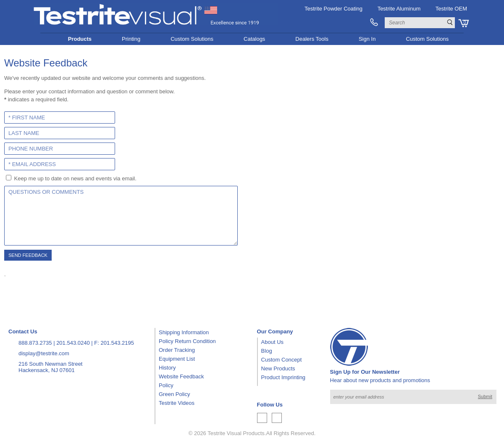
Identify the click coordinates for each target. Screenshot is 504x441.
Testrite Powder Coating (333, 9)
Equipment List (177, 359)
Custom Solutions (192, 39)
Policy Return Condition (187, 341)
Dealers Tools (312, 39)
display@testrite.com (44, 353)
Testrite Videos (177, 403)
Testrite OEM (451, 9)
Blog (267, 351)
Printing (131, 39)
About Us (272, 342)
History (167, 368)
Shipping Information (184, 332)
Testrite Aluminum (399, 9)
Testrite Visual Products (236, 433)
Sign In (367, 39)
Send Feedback (28, 255)
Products (80, 39)
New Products (278, 368)
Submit (485, 396)
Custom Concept (282, 360)
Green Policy (174, 394)
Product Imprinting (283, 377)
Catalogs (254, 39)
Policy (166, 385)
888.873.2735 (35, 343)
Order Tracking (177, 350)
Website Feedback (181, 376)
